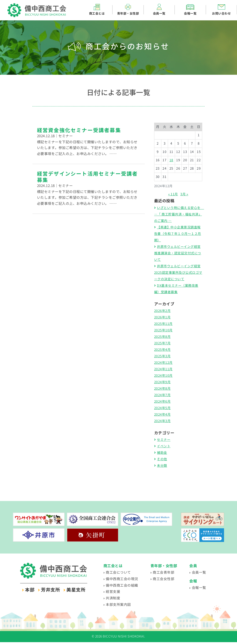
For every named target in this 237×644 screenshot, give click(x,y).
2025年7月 (162, 343)
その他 (162, 459)
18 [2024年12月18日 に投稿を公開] (171, 160)
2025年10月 (163, 330)
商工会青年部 (166, 572)
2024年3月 (162, 421)
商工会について (119, 572)
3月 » (184, 194)
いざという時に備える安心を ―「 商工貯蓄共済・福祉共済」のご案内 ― (179, 214)
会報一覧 (202, 588)
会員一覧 (202, 572)
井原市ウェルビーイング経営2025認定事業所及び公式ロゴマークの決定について (178, 273)
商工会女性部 (166, 579)
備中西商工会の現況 (123, 579)
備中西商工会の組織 (123, 586)
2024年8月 (162, 389)
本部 (30, 590)
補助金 (162, 453)
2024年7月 (162, 395)
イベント (164, 446)
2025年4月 (162, 350)
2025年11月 (163, 324)
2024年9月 (162, 382)
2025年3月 (162, 356)
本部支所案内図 (119, 606)
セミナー (164, 440)
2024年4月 (162, 415)
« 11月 (173, 194)
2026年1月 (162, 317)
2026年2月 (162, 311)
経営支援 (113, 593)
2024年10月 (163, 376)
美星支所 (76, 590)
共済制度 (113, 599)
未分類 (162, 466)
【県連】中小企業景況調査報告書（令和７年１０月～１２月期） (178, 234)
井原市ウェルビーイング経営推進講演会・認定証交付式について (178, 253)
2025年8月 (162, 337)
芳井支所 (50, 590)
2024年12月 (163, 363)
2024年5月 (162, 408)
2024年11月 (163, 369)
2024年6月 (162, 402)
